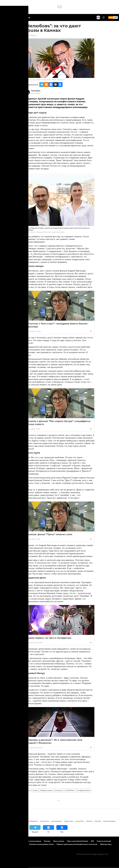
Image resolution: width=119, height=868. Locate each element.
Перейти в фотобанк (58, 80)
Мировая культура (46, 790)
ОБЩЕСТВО (69, 821)
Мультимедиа (109, 821)
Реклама (47, 841)
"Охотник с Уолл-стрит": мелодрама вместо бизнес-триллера (58, 325)
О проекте (6, 841)
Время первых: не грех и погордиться (49, 638)
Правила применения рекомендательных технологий (77, 844)
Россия (28, 790)
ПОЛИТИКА (45, 821)
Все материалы (36, 93)
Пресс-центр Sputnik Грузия (78, 841)
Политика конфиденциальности (14, 844)
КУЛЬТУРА (80, 821)
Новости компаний (104, 841)
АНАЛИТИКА (70, 790)
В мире (35, 790)
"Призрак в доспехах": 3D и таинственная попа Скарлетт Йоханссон (55, 741)
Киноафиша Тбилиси (84, 790)
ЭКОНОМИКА (57, 821)
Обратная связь (106, 844)
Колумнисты (59, 790)
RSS (92, 841)
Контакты (17, 841)
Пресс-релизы (59, 841)
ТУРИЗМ (89, 821)
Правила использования (32, 841)
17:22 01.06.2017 (31, 36)
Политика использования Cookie (41, 844)
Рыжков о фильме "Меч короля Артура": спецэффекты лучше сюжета (59, 423)
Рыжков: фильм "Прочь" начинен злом (52, 534)
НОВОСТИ (6, 821)
